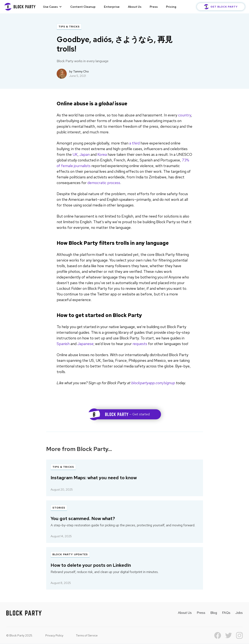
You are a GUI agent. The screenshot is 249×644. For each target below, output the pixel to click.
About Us (135, 7)
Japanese (85, 344)
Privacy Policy (54, 635)
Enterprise (112, 7)
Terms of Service (87, 635)
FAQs (226, 613)
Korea (102, 154)
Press (154, 7)
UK (75, 154)
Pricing (171, 7)
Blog (214, 613)
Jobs (239, 613)
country (185, 115)
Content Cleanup (83, 7)
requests (140, 344)
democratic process (104, 183)
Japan (85, 154)
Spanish (63, 344)
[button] (52, 7)
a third (134, 143)
